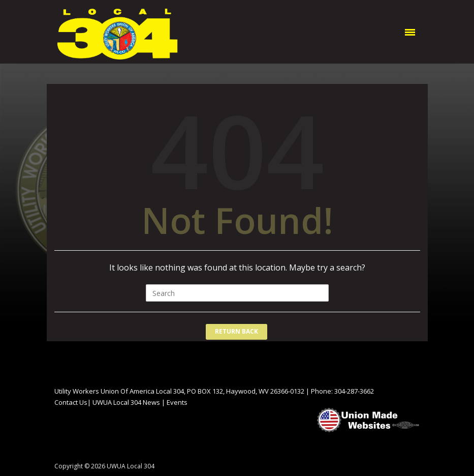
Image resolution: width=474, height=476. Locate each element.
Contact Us (71, 402)
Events (177, 402)
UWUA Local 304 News (126, 402)
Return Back (236, 331)
